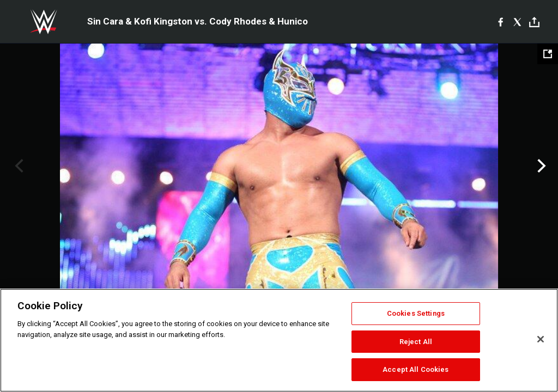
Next (540, 166)
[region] (279, 340)
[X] (517, 22)
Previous (18, 166)
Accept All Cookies (416, 369)
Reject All (416, 342)
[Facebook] (501, 22)
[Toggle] (534, 22)
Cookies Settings (416, 313)
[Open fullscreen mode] (548, 54)
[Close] (541, 339)
